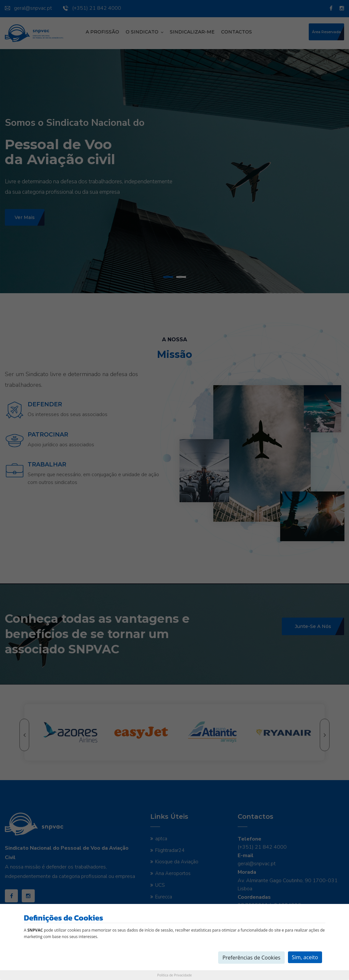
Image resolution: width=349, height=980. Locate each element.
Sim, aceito (305, 957)
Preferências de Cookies (251, 958)
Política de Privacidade (174, 975)
